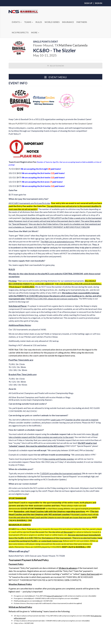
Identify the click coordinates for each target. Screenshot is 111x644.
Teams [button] (29, 22)
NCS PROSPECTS (20, 32)
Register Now (55, 66)
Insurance (68, 22)
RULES (39, 22)
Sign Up (88, 3)
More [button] (35, 32)
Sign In (98, 3)
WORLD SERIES (52, 22)
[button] (55, 77)
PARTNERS (82, 22)
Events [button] (17, 22)
